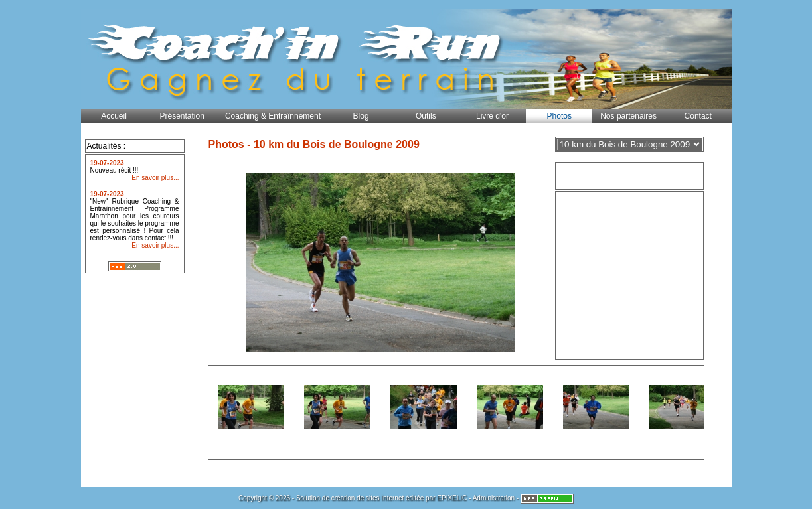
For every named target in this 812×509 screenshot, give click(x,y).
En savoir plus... (155, 178)
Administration (494, 498)
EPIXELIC (452, 498)
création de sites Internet (368, 498)
